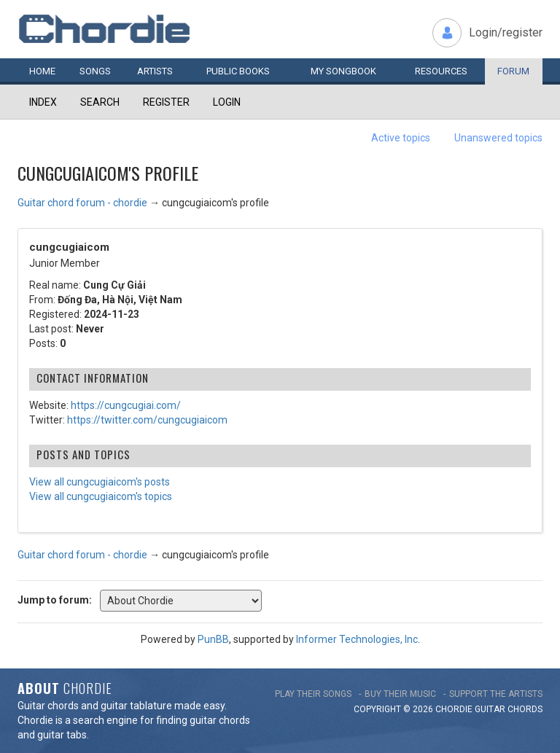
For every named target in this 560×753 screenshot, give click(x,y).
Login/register (506, 32)
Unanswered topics (498, 138)
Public (238, 71)
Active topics (401, 138)
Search (100, 102)
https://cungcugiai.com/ (126, 405)
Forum (513, 71)
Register (166, 102)
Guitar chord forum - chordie (82, 203)
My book (343, 71)
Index (43, 102)
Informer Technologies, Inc (357, 639)
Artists (155, 71)
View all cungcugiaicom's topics (101, 496)
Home (42, 71)
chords (525, 709)
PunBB (213, 639)
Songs (95, 71)
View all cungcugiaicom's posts (100, 482)
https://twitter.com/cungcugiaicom (147, 420)
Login (227, 102)
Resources (441, 71)
